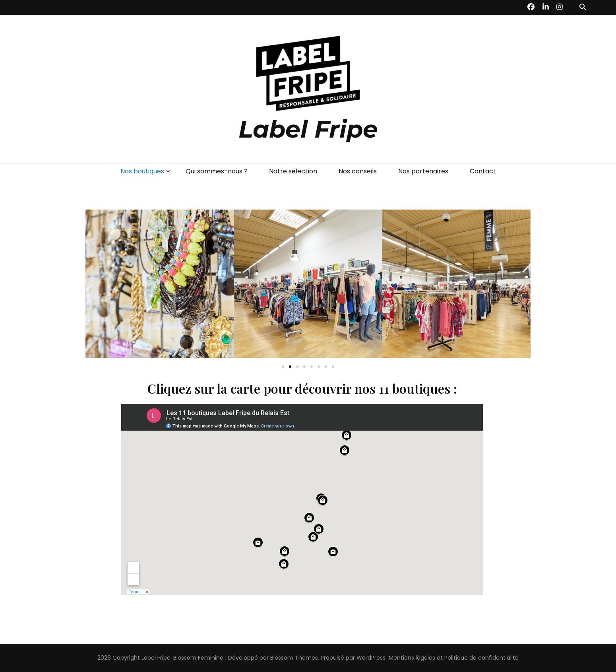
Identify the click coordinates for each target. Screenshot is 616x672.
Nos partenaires (423, 171)
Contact (483, 171)
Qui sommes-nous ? (217, 171)
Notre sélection (293, 171)
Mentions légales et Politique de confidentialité (454, 658)
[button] (94, 285)
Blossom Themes (294, 658)
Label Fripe (308, 129)
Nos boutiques (142, 171)
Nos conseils (358, 171)
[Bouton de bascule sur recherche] (583, 7)
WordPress (371, 658)
